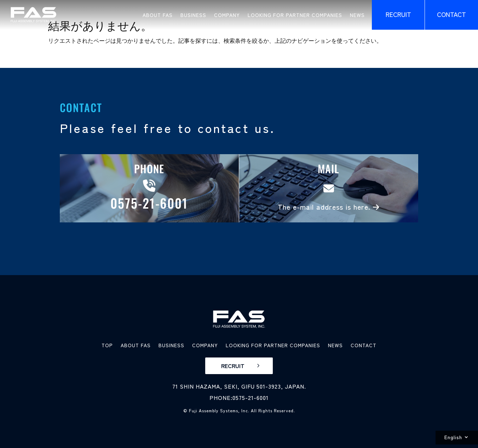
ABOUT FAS (158, 15)
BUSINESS (193, 15)
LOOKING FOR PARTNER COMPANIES (295, 15)
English (453, 437)
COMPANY (227, 15)
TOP (107, 345)
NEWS (357, 15)
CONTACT (364, 345)
